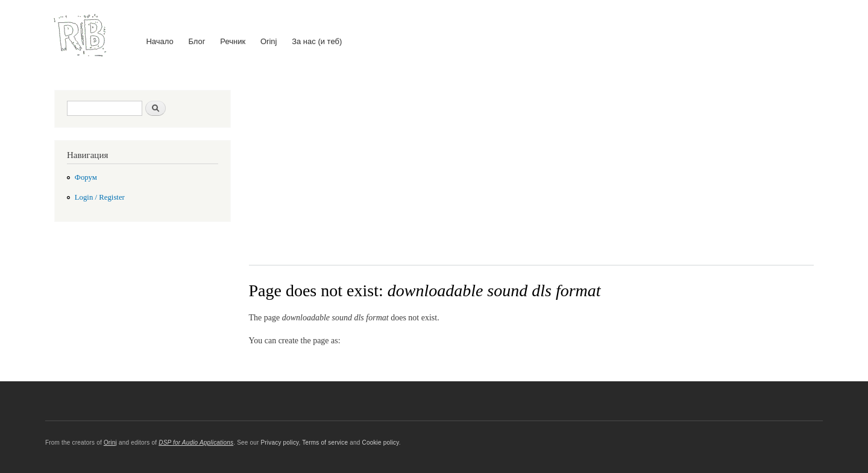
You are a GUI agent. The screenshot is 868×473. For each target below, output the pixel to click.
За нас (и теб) (317, 41)
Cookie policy (380, 443)
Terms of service (325, 443)
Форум (86, 177)
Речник (233, 41)
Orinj (269, 41)
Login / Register (100, 197)
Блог (197, 41)
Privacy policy (279, 443)
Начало (159, 41)
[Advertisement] (532, 168)
